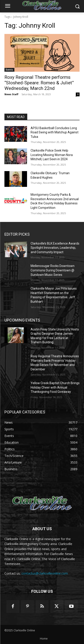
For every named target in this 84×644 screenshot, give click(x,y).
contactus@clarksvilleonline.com (45, 573)
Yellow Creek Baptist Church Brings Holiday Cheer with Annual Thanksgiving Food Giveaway (55, 387)
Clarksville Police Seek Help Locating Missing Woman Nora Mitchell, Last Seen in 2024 (52, 155)
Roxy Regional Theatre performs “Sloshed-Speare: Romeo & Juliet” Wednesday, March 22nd (39, 83)
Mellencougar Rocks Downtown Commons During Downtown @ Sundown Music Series (53, 270)
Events (9, 70)
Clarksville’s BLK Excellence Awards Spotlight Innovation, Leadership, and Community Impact (55, 248)
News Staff (11, 94)
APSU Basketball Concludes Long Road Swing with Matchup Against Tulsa (55, 132)
